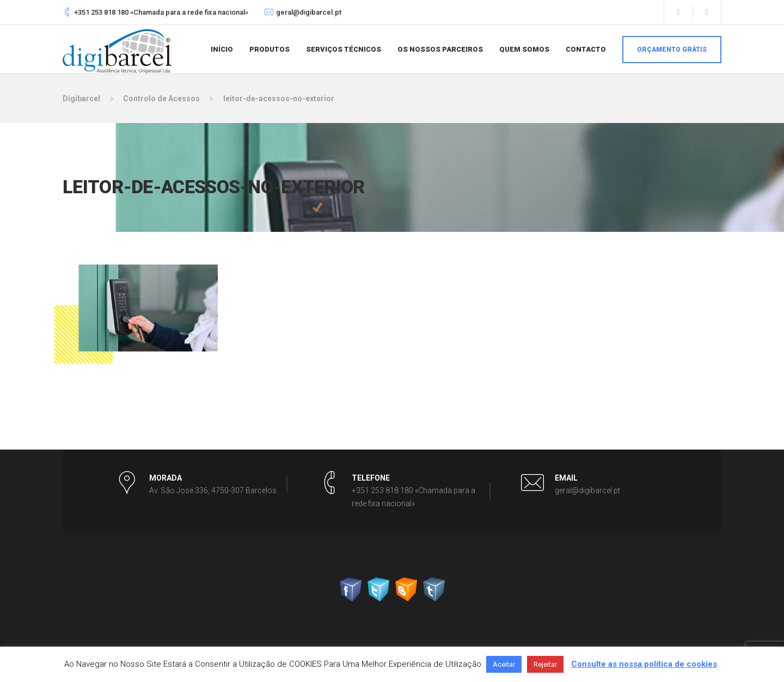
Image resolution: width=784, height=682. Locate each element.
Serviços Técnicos (344, 49)
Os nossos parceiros (440, 49)
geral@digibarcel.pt (309, 12)
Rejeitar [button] (545, 664)
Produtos (269, 49)
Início (222, 49)
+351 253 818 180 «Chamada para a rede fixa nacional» (161, 12)
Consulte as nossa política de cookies (644, 664)
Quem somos (524, 49)
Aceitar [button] (504, 664)
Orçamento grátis (672, 50)
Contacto (586, 49)
